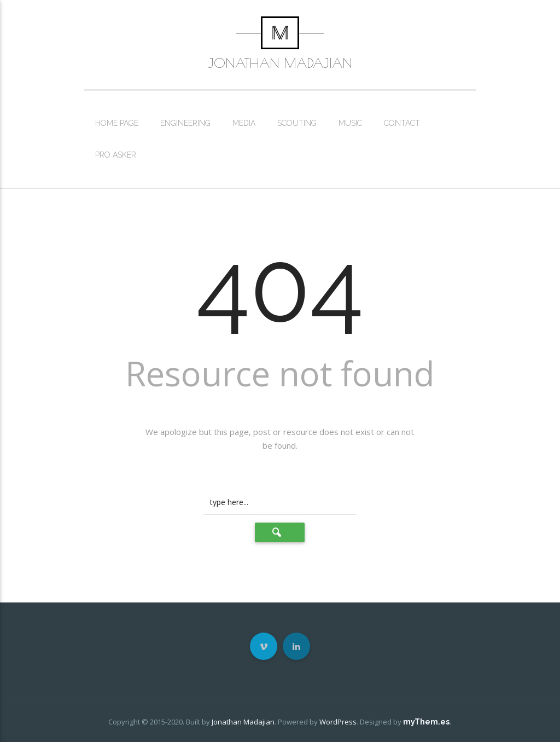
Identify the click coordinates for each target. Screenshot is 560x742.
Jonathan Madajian (280, 63)
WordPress (338, 722)
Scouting (297, 123)
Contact (402, 123)
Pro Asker (116, 155)
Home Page (117, 123)
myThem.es (426, 722)
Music (350, 123)
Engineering (185, 123)
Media (244, 123)
